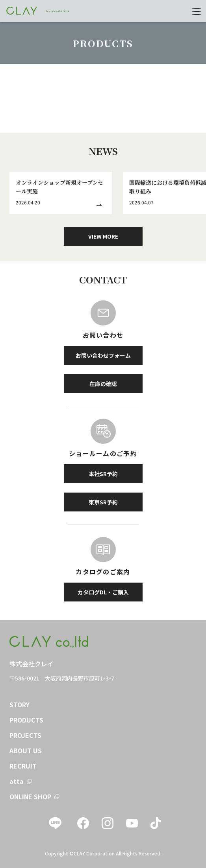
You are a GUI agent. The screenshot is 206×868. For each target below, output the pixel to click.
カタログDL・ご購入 (103, 592)
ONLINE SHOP (30, 796)
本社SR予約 (103, 474)
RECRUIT (23, 766)
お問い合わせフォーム (103, 355)
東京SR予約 (103, 502)
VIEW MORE (103, 236)
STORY (19, 704)
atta (17, 781)
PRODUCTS (26, 720)
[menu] (197, 11)
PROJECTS (25, 735)
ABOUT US (26, 750)
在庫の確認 (103, 384)
